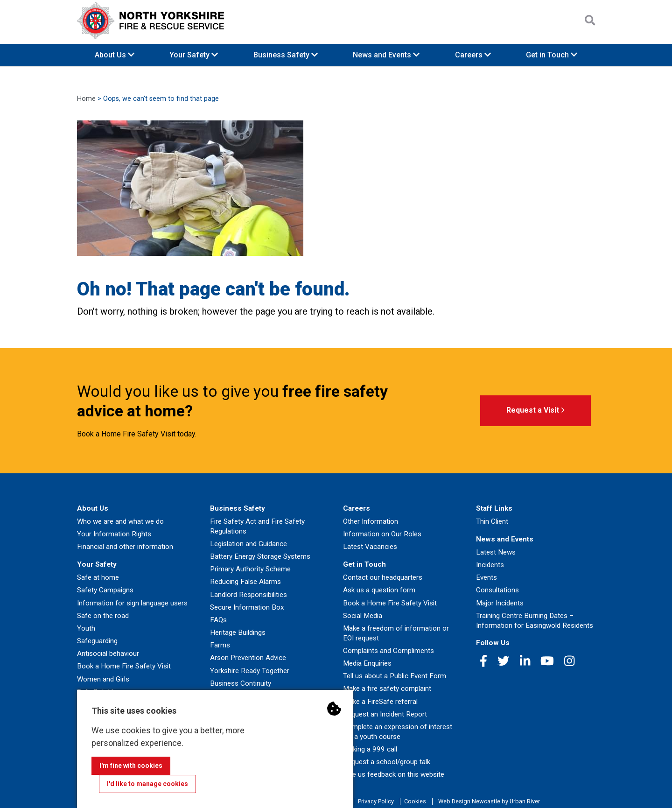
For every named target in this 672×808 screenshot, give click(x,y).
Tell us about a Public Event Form (395, 676)
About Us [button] (115, 55)
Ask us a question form (379, 590)
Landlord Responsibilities (248, 595)
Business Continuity (241, 683)
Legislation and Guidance (248, 544)
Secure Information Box (247, 607)
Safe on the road (103, 616)
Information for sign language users (132, 603)
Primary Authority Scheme (250, 569)
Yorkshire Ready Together (250, 671)
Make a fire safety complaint (387, 689)
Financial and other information (125, 547)
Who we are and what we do (120, 521)
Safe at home (98, 577)
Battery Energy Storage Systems (260, 556)
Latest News (496, 552)
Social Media (363, 616)
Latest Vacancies (370, 547)
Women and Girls (103, 679)
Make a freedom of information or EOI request (396, 633)
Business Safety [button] (286, 55)
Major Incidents (500, 603)
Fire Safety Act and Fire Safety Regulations (257, 526)
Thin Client (492, 521)
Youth (86, 628)
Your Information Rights (114, 534)
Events (486, 577)
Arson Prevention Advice (248, 658)
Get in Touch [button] (552, 55)
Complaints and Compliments (388, 651)
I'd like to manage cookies (147, 784)
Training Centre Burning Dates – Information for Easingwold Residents (535, 621)
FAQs (218, 620)
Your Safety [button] (194, 55)
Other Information (371, 521)
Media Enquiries (367, 663)
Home (86, 99)
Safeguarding (97, 641)
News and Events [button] (386, 55)
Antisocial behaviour (108, 653)
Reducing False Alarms (245, 582)
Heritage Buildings (238, 632)
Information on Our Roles (382, 534)
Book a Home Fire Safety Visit (124, 666)
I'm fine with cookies (131, 766)
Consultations (497, 590)
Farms (220, 645)
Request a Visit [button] (535, 411)
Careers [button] (473, 55)
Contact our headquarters (383, 577)
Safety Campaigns (105, 590)
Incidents (490, 565)
